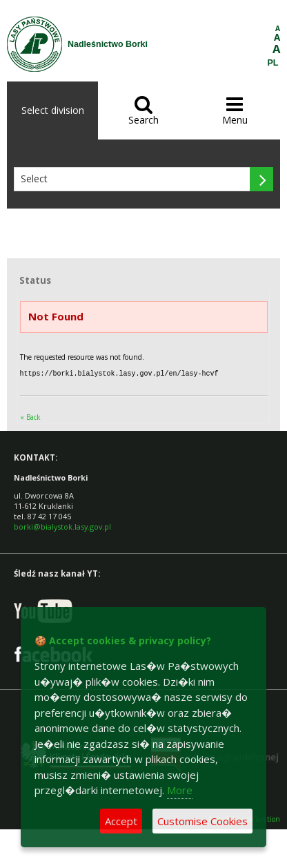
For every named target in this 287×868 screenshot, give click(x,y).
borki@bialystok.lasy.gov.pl (62, 526)
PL (273, 63)
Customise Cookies (202, 821)
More (180, 790)
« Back (30, 416)
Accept (121, 821)
